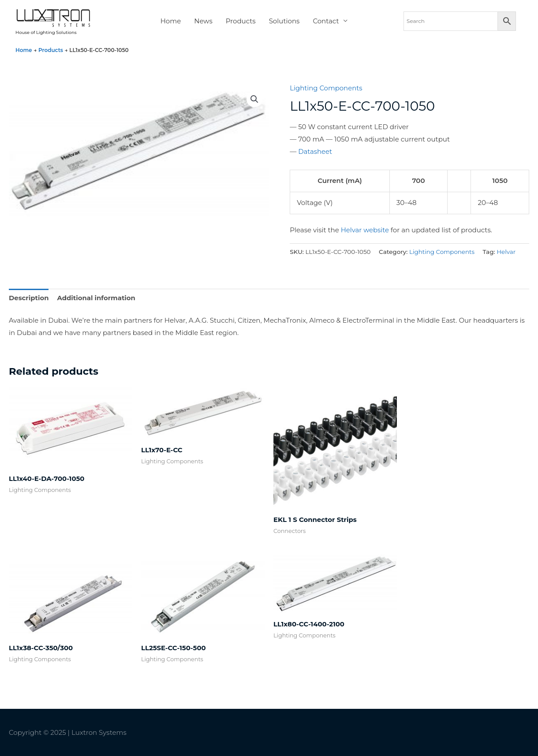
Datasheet (315, 152)
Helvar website (365, 230)
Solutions (284, 21)
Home (171, 21)
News (203, 21)
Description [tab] (29, 298)
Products (241, 21)
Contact (326, 21)
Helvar (506, 252)
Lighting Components (326, 89)
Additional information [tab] (97, 298)
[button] (254, 101)
